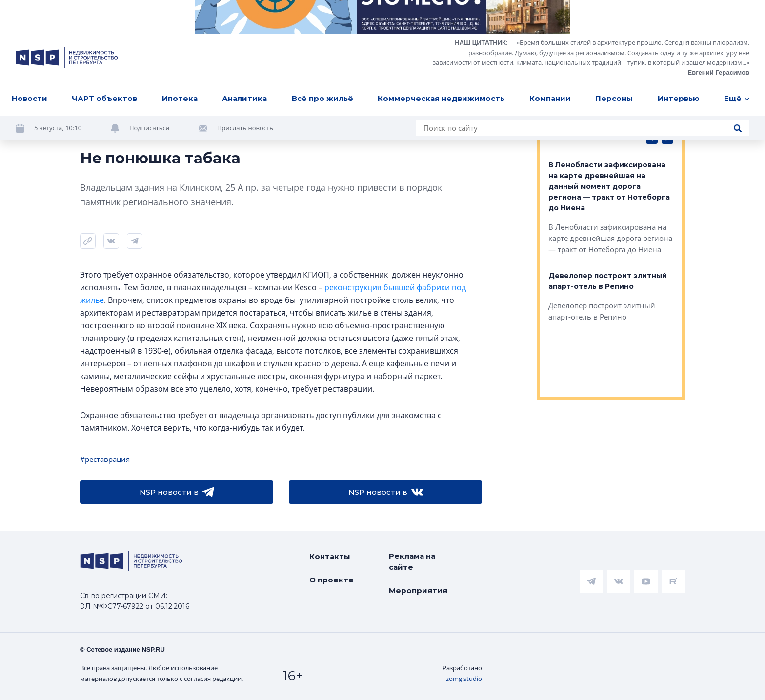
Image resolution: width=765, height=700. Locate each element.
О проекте (332, 580)
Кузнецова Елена (110, 127)
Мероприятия (418, 590)
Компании (550, 15)
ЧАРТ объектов (104, 15)
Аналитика (244, 15)
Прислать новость (245, 45)
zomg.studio (464, 679)
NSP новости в (177, 492)
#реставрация (105, 459)
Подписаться (149, 45)
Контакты (330, 556)
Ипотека (180, 15)
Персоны (614, 15)
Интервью (679, 15)
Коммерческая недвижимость (441, 15)
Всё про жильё (322, 15)
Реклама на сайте (412, 561)
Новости (30, 15)
